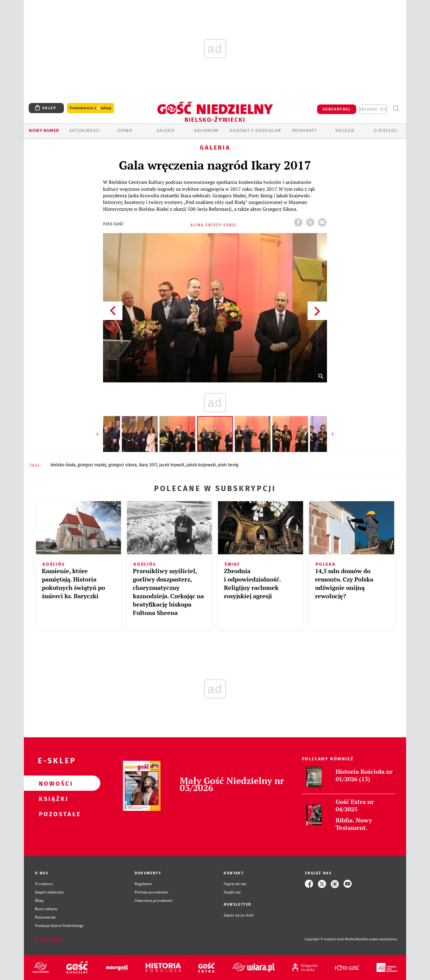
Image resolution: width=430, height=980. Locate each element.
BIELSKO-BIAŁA (63, 465)
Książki (53, 799)
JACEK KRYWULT (172, 465)
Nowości (53, 783)
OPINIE (125, 131)
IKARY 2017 (148, 465)
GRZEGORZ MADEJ (92, 465)
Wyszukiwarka (396, 109)
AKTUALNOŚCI (85, 131)
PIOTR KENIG (228, 465)
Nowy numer (44, 131)
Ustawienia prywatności (154, 900)
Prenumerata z (90, 108)
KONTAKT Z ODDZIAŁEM (255, 131)
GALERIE (166, 131)
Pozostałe (53, 814)
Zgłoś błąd (49, 939)
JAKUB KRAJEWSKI (201, 465)
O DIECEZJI (386, 131)
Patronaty (305, 131)
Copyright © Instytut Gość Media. (330, 939)
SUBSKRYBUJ (337, 109)
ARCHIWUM (206, 131)
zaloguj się (373, 109)
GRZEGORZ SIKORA (123, 465)
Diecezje (345, 131)
